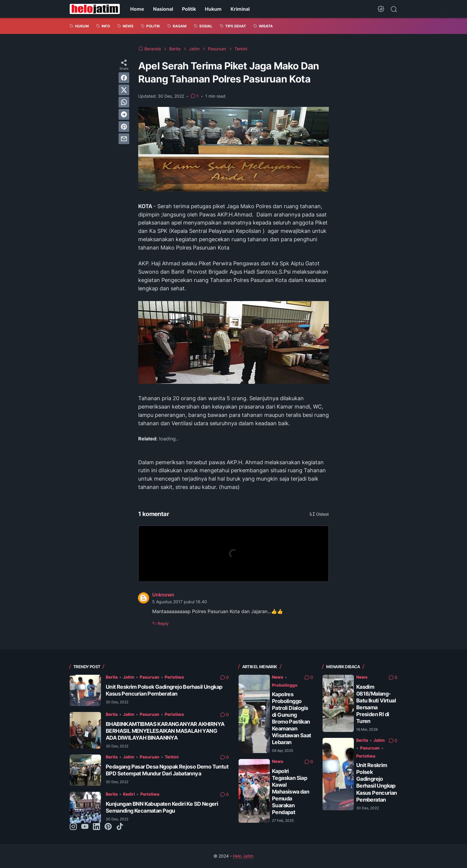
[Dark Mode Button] (381, 9)
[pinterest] (124, 127)
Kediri (129, 794)
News (278, 677)
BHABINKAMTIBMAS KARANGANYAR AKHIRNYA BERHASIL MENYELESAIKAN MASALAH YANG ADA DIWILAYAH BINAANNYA (165, 731)
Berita (112, 677)
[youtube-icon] (85, 827)
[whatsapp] (124, 102)
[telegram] (124, 114)
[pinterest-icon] (108, 827)
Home (137, 9)
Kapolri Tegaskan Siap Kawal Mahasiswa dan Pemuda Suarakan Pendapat (291, 792)
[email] (124, 139)
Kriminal (240, 9)
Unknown (163, 595)
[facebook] (124, 78)
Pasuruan (150, 677)
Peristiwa (174, 677)
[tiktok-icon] (120, 827)
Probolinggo (285, 685)
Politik (189, 9)
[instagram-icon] (73, 827)
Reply (162, 623)
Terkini (172, 757)
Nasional (163, 9)
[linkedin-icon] (96, 827)
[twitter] (124, 90)
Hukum (213, 9)
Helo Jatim (243, 856)
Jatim (129, 677)
